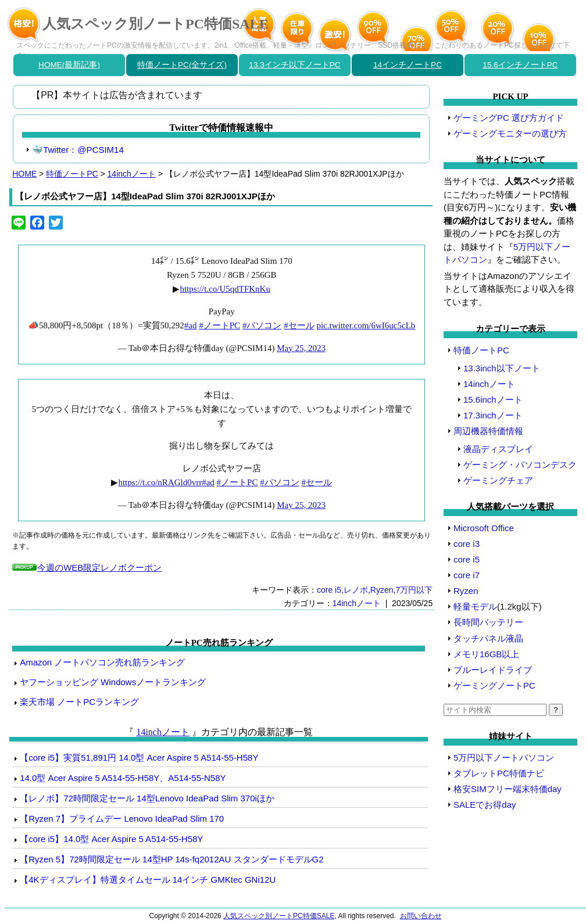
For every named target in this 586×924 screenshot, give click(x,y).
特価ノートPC (72, 174)
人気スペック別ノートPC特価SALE (156, 24)
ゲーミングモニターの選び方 (510, 133)
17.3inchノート (493, 415)
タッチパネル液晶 (488, 638)
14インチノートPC (408, 65)
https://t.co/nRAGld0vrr (160, 482)
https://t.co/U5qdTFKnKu (225, 289)
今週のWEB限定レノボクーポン (99, 567)
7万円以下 (414, 590)
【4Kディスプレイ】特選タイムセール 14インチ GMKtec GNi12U (148, 880)
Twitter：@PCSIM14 (83, 150)
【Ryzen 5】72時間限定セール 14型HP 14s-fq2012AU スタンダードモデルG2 (171, 859)
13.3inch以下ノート (502, 368)
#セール (299, 325)
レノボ (356, 590)
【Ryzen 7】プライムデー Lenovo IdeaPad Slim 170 (122, 819)
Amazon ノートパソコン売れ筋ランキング (102, 662)
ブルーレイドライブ (493, 670)
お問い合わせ (421, 916)
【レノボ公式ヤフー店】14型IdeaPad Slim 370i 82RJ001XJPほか (145, 196)
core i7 (467, 575)
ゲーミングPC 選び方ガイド (509, 118)
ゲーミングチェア (498, 480)
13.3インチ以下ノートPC (294, 65)
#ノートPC (219, 325)
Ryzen (382, 590)
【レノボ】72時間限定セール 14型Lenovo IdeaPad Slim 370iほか (147, 798)
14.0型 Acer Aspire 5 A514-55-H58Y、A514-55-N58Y (123, 778)
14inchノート (132, 174)
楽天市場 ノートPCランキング (79, 702)
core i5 (329, 590)
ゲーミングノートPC (494, 685)
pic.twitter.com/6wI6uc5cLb (366, 325)
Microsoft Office (484, 528)
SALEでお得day (485, 805)
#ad (191, 325)
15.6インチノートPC (520, 65)
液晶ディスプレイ (498, 449)
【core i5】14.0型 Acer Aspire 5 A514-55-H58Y (111, 839)
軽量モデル (475, 606)
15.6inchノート (493, 400)
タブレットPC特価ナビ (499, 773)
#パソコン (262, 325)
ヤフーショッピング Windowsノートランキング (113, 682)
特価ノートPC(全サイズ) (182, 65)
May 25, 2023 (301, 348)
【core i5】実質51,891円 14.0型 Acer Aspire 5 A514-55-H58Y (139, 758)
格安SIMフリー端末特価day (508, 789)
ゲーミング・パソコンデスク (520, 465)
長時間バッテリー (488, 622)
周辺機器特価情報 (488, 431)
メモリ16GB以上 (486, 654)
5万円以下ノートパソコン (504, 758)
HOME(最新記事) (69, 65)
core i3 (467, 544)
